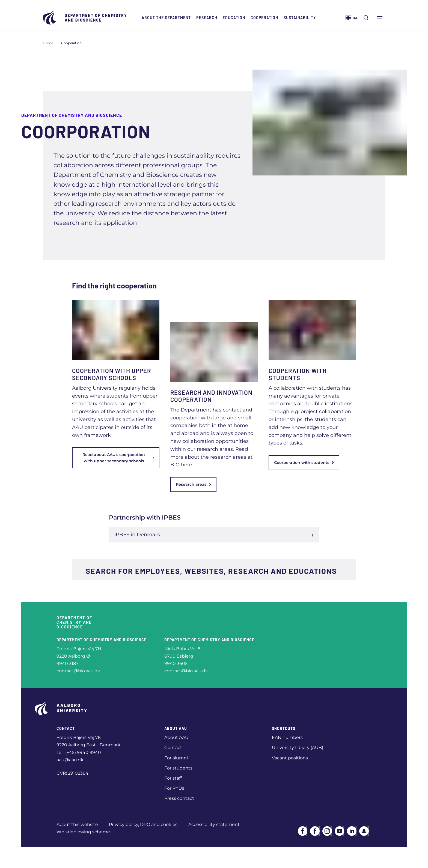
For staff (173, 778)
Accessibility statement (214, 824)
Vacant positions (290, 758)
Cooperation (264, 18)
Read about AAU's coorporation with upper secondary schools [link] (118, 458)
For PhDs (174, 788)
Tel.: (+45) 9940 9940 (79, 752)
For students (178, 768)
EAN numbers (287, 737)
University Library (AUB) (298, 748)
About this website (77, 824)
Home (48, 43)
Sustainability (300, 18)
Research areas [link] (193, 484)
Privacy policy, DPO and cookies (143, 824)
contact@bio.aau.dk (78, 671)
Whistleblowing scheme (83, 832)
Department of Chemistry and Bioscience (96, 18)
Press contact (179, 798)
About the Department (166, 18)
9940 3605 (176, 663)
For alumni (176, 758)
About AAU (176, 737)
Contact (173, 748)
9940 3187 (67, 663)
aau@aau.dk (70, 760)
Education (234, 18)
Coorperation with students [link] (304, 463)
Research (207, 18)
